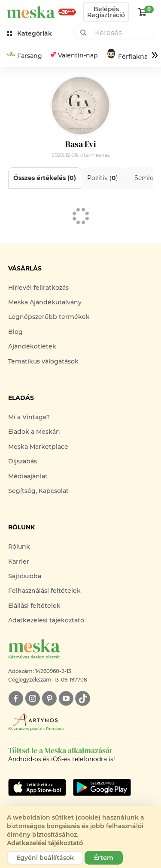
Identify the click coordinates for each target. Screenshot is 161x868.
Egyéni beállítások (45, 858)
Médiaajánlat (28, 476)
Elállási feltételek (34, 606)
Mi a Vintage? (29, 417)
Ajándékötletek (32, 346)
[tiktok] (83, 698)
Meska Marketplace (38, 447)
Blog (15, 332)
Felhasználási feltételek (44, 591)
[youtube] (66, 698)
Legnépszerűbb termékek (49, 317)
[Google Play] (37, 787)
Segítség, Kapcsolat (38, 491)
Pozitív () (103, 178)
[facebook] (16, 698)
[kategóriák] (30, 34)
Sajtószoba (25, 576)
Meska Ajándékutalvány (45, 302)
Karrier (19, 562)
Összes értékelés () (45, 178)
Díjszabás (23, 461)
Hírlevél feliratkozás (38, 288)
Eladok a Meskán (34, 432)
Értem (104, 858)
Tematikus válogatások (43, 361)
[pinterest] (49, 698)
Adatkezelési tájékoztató (46, 620)
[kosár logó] (143, 12)
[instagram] (32, 698)
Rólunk (19, 547)
